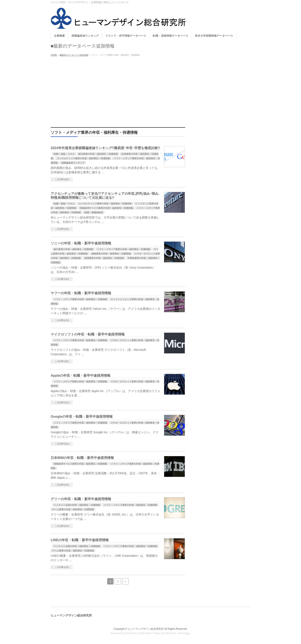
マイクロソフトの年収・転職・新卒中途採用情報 (88, 334)
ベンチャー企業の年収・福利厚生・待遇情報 (77, 505)
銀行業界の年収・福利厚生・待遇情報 (98, 154)
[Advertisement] (150, 89)
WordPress (131, 633)
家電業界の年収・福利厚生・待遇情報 (104, 258)
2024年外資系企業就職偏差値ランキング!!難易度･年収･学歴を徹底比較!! (105, 148)
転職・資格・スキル (64, 154)
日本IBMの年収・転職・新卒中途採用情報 (82, 458)
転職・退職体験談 (94, 212)
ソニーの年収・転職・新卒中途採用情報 (81, 243)
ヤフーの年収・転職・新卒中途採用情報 (81, 293)
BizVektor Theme (151, 633)
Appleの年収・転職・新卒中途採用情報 (81, 376)
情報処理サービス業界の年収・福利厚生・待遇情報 (106, 208)
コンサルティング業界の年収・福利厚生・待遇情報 (83, 158)
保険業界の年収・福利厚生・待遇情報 (111, 254)
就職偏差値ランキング (73, 163)
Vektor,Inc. (171, 633)
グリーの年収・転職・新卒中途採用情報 (81, 499)
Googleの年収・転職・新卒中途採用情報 (82, 417)
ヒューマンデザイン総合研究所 (146, 629)
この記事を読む (62, 179)
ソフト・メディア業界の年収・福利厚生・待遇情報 (123, 249)
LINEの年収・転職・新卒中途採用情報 (80, 540)
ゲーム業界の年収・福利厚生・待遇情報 (73, 509)
